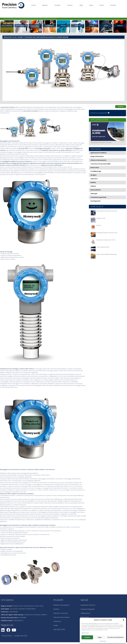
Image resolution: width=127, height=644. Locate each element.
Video (91, 5)
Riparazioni (85, 617)
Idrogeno (64, 26)
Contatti (113, 5)
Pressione (57, 621)
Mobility (92, 26)
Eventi (102, 5)
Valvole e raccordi (60, 613)
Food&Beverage (49, 26)
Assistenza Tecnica (88, 605)
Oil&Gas (106, 26)
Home (33, 5)
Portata (56, 609)
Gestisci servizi (85, 633)
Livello (56, 625)
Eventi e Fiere (95, 168)
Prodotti (58, 5)
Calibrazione (85, 613)
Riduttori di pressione (61, 605)
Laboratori (78, 26)
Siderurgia (120, 26)
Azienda (45, 5)
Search (121, 107)
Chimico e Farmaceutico (21, 26)
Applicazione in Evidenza (98, 153)
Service (70, 5)
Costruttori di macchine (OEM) (35, 26)
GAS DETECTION (59, 629)
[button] (123, 620)
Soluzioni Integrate (88, 609)
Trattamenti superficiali (98, 197)
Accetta (87, 637)
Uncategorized (95, 201)
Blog (81, 5)
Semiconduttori (96, 190)
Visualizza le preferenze (115, 637)
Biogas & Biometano (7, 26)
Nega (100, 637)
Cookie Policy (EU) (21, 636)
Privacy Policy (7, 636)
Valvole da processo (61, 617)
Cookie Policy (103, 641)
